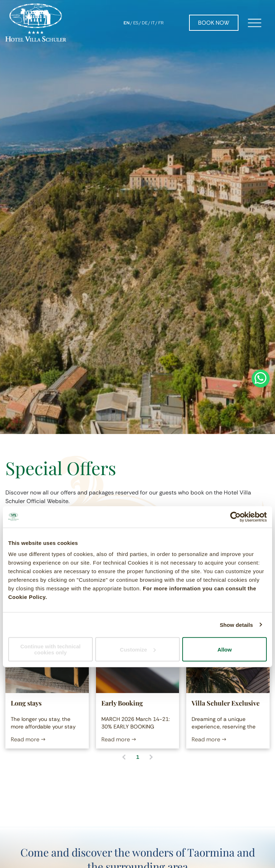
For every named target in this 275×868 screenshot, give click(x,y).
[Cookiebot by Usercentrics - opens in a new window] (235, 517)
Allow (225, 649)
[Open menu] (255, 23)
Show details (237, 625)
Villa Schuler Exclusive (226, 703)
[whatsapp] (261, 434)
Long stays (26, 703)
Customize (138, 649)
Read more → (28, 739)
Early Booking (122, 703)
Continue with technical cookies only (50, 649)
